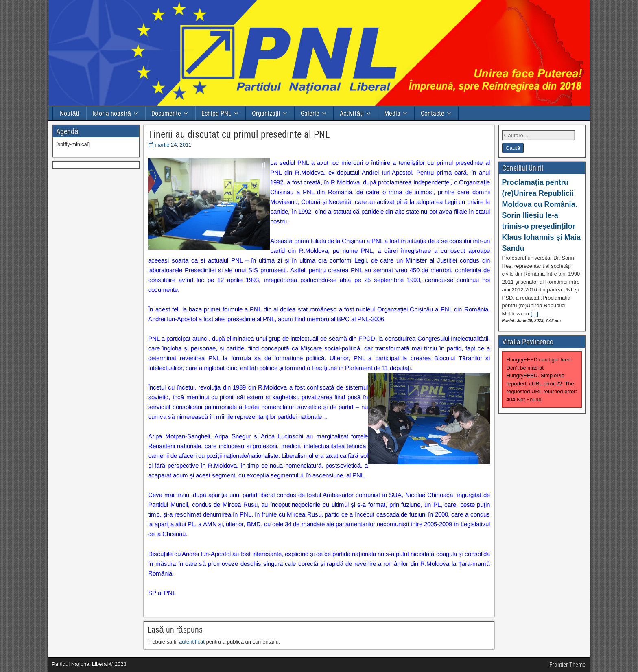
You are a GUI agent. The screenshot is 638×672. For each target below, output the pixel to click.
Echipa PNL (216, 113)
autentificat (192, 642)
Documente (166, 113)
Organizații (266, 113)
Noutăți (70, 113)
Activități (352, 113)
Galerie (310, 113)
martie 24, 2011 (173, 145)
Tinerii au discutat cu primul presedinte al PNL (239, 134)
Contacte (433, 113)
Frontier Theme (567, 665)
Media (392, 113)
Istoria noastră (112, 113)
